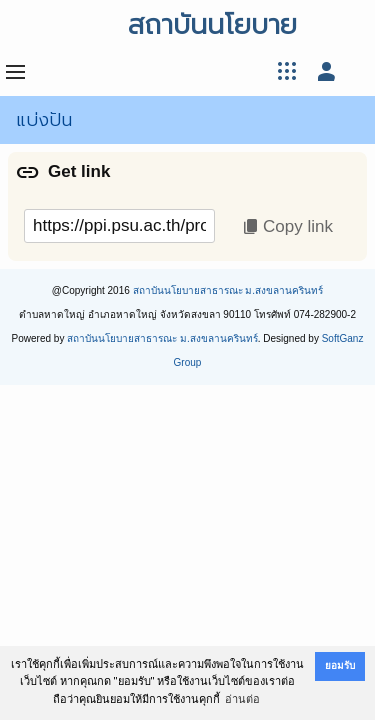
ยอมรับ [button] (340, 665)
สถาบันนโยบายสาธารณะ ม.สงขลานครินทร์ (228, 290)
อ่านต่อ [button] (242, 699)
